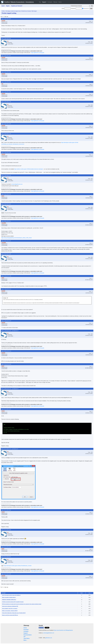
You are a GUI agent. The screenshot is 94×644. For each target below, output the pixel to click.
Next (5, 16)
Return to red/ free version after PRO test (10, 615)
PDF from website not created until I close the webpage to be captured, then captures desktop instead (22, 604)
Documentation (28, 635)
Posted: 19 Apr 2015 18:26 (6, 19)
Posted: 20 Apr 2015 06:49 (6, 38)
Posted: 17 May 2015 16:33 (6, 321)
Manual (55, 2)
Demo (60, 2)
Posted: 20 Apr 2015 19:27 (6, 56)
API (24, 637)
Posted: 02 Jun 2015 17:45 (6, 449)
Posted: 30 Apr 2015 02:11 (6, 221)
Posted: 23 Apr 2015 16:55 (6, 124)
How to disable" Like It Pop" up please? (10, 608)
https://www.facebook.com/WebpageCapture (63, 630)
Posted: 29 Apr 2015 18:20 (6, 204)
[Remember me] (83, 9)
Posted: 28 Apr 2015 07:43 (6, 194)
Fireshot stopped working (9, 13)
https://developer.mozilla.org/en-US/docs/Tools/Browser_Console (18, 566)
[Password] (79, 8)
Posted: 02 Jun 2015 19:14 (6, 547)
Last (7, 16)
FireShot (17, 2)
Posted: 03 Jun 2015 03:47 (6, 557)
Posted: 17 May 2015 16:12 (6, 289)
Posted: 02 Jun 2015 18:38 (6, 530)
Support (44, 2)
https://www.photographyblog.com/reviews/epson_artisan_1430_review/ (17, 238)
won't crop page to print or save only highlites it (11, 595)
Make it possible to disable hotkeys (9, 597)
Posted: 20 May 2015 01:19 (6, 351)
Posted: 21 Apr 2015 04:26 (6, 82)
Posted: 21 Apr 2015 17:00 (6, 102)
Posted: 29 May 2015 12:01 (6, 389)
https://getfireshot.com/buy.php (38, 53)
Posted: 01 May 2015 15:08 (6, 276)
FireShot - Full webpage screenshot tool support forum (11, 11)
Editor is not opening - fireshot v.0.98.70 (10, 611)
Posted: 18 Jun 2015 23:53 (6, 574)
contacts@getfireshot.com (17, 184)
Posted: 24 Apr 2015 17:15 (6, 134)
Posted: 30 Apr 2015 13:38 (6, 254)
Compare (50, 2)
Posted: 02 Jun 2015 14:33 (6, 409)
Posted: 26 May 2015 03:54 (6, 364)
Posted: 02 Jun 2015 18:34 (6, 510)
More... (25, 640)
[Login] (68, 8)
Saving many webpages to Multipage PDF (10, 606)
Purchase (26, 630)
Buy (40, 2)
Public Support (34, 11)
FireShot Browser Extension (26, 11)
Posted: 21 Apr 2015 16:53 (6, 92)
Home (25, 628)
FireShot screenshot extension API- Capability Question (13, 602)
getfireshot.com (49, 638)
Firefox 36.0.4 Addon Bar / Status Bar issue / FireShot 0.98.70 (14, 613)
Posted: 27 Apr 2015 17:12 (6, 175)
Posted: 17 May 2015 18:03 (6, 331)
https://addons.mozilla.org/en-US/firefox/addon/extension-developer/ (29, 169)
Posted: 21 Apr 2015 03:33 (6, 72)
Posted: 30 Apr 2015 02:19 (6, 241)
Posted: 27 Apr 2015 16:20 (6, 152)
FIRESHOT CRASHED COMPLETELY (9, 600)
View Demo (27, 638)
